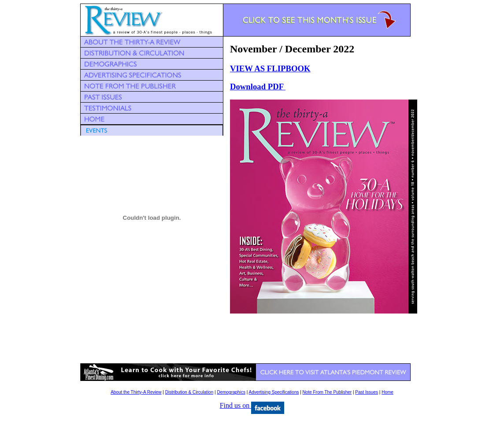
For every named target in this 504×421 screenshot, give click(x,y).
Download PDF (258, 87)
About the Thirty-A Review (136, 392)
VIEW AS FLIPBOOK (270, 68)
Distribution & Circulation (189, 392)
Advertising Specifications (274, 392)
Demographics (231, 392)
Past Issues (367, 392)
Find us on (252, 405)
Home (387, 392)
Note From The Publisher (327, 392)
